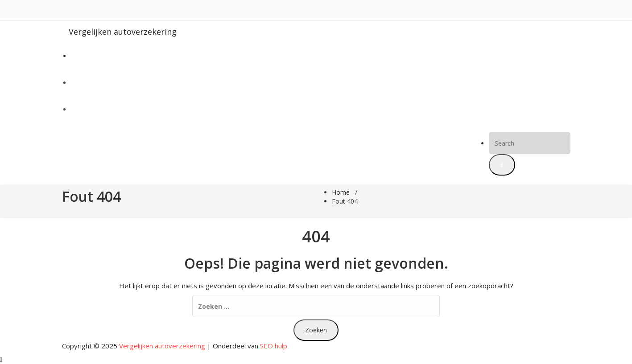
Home (80, 56)
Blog (78, 83)
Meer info (85, 109)
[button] (502, 165)
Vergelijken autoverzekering (123, 32)
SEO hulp (273, 346)
